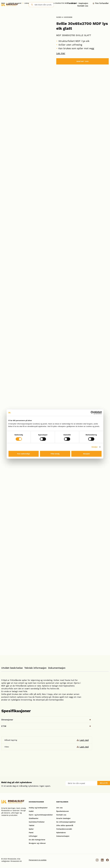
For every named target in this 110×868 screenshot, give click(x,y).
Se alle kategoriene (37, 840)
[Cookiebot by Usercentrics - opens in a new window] (92, 413)
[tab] (12, 669)
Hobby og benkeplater (38, 808)
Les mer (61, 53)
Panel (31, 833)
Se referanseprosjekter (66, 822)
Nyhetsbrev (61, 833)
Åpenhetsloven (63, 811)
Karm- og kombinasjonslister (41, 815)
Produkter (72, 3)
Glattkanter (34, 818)
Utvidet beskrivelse (12, 668)
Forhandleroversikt (64, 829)
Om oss (59, 808)
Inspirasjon (83, 3)
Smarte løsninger (63, 818)
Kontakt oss (83, 6)
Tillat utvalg (55, 454)
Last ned (84, 740)
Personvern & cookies (38, 860)
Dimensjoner (7, 720)
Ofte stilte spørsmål (65, 825)
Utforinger (33, 836)
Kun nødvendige (24, 454)
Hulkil (31, 811)
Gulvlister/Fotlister (37, 822)
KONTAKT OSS (82, 62)
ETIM (4, 726)
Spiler (31, 829)
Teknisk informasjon (35, 668)
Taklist (32, 825)
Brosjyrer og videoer (37, 843)
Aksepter (86, 454)
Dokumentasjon (57, 668)
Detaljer (95, 447)
